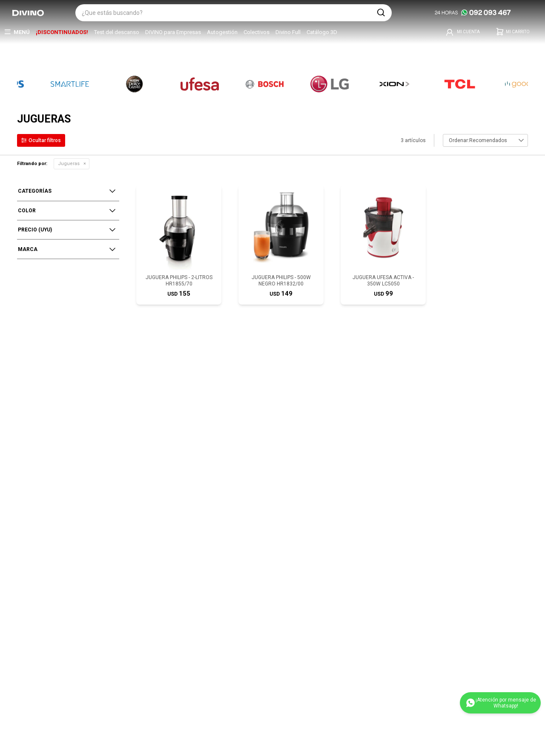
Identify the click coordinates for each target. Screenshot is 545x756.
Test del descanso (117, 32)
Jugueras (69, 164)
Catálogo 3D (322, 32)
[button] (381, 13)
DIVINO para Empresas (173, 32)
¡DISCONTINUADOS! (62, 32)
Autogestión (222, 32)
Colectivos (257, 32)
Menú (22, 32)
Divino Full (288, 32)
